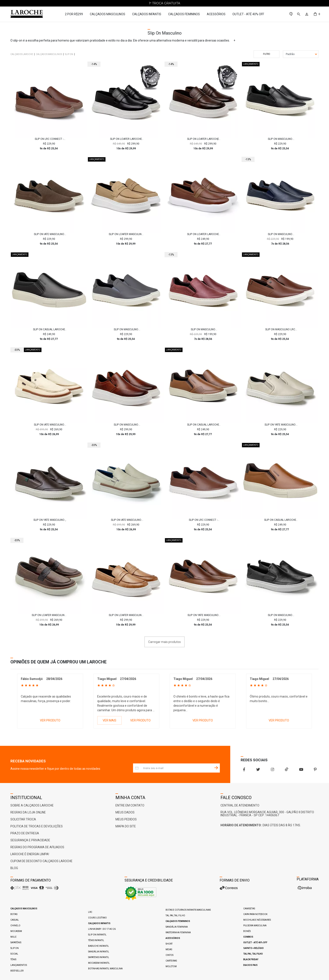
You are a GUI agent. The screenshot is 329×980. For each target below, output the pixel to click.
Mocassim (16, 931)
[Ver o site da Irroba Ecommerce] (304, 889)
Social (14, 954)
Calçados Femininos (184, 14)
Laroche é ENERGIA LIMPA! (30, 854)
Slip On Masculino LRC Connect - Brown (280, 329)
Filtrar (266, 54)
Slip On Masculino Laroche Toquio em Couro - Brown (126, 425)
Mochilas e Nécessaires (257, 920)
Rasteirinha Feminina (178, 932)
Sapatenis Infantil (99, 957)
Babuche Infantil (99, 946)
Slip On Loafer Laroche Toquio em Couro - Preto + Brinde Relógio (126, 139)
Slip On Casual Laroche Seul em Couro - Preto (49, 329)
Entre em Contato (130, 805)
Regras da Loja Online (28, 812)
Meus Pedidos (126, 819)
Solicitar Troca (23, 819)
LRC (90, 912)
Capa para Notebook (255, 914)
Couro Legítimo (97, 918)
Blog (14, 868)
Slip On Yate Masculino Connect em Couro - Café (49, 520)
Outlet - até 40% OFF (248, 14)
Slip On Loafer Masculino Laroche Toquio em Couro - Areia (126, 615)
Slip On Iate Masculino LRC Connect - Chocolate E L (49, 234)
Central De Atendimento (240, 805)
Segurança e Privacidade (30, 840)
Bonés (247, 931)
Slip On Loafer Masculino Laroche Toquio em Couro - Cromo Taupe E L (126, 234)
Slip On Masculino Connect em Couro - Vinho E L (203, 329)
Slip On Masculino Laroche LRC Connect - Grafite (126, 329)
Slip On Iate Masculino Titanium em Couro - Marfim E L (49, 425)
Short (169, 944)
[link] (291, 14)
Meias (169, 949)
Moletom (171, 966)
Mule (13, 937)
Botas (14, 914)
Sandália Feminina (177, 927)
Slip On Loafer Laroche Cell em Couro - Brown (203, 234)
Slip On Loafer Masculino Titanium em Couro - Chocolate (49, 615)
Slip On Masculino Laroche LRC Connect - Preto (280, 139)
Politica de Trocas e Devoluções (37, 826)
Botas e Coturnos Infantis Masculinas (188, 910)
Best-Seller (17, 971)
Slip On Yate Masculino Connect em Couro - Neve (280, 425)
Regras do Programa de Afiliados (37, 847)
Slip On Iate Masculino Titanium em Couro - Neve (126, 520)
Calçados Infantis (147, 14)
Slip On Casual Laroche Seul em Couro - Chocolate (203, 425)
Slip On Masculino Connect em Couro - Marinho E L (280, 234)
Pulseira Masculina (255, 926)
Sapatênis (16, 942)
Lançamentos (19, 965)
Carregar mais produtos (164, 642)
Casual (15, 920)
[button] (298, 14)
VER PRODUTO (50, 720)
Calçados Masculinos (108, 14)
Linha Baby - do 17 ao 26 (102, 929)
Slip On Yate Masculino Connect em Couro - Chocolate (203, 615)
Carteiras (171, 961)
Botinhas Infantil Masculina (105, 969)
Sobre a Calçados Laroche (32, 805)
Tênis (13, 959)
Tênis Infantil (96, 940)
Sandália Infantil (99, 952)
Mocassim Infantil (99, 963)
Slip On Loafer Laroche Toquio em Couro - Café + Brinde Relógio (203, 139)
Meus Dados (125, 812)
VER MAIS (109, 720)
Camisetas (249, 909)
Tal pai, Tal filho (175, 916)
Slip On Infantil (97, 935)
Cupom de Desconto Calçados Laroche (41, 861)
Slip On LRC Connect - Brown (49, 139)
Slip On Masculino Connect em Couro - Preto (280, 615)
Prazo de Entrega (25, 833)
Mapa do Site (126, 826)
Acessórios (216, 14)
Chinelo (15, 926)
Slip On (15, 948)
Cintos (169, 955)
